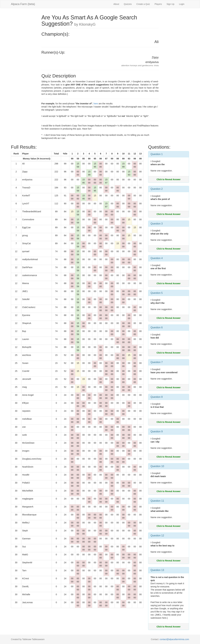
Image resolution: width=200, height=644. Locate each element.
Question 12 (157, 536)
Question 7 (157, 362)
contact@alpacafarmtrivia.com (174, 639)
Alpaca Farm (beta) (23, 4)
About (116, 4)
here (96, 104)
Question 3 (157, 224)
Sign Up (170, 4)
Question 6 (157, 327)
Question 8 (157, 397)
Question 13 (157, 570)
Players (158, 4)
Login (182, 4)
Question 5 (157, 293)
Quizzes (128, 4)
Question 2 (157, 189)
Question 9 (157, 431)
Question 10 (157, 466)
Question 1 (157, 154)
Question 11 (157, 501)
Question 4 (157, 258)
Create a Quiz (143, 4)
